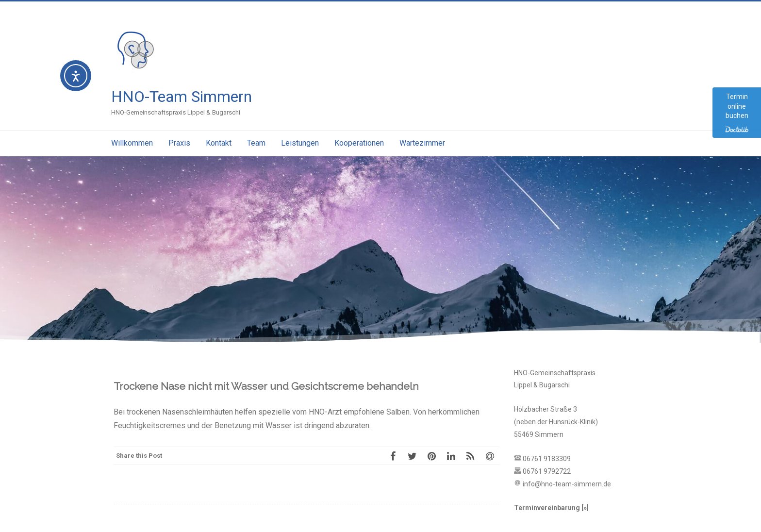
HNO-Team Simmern (182, 97)
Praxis (179, 143)
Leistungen (300, 143)
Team (256, 143)
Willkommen (132, 143)
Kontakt (219, 143)
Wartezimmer (422, 143)
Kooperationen (359, 143)
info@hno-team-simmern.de (567, 484)
